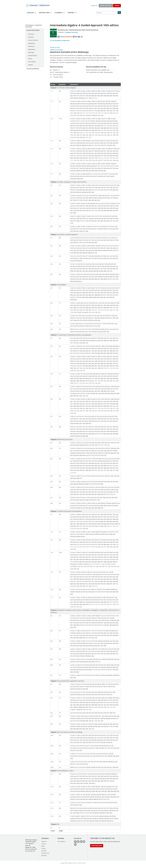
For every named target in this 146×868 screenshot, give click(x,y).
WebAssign (40, 5)
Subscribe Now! (97, 846)
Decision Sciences (33, 40)
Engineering (32, 43)
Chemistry (31, 37)
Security (44, 851)
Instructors (44, 13)
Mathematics (32, 49)
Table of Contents (56, 50)
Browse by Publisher (33, 69)
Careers (44, 844)
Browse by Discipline (33, 30)
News (43, 846)
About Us (44, 841)
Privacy (43, 848)
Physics (30, 59)
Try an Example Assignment (60, 40)
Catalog (30, 13)
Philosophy (31, 52)
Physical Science (33, 56)
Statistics (31, 65)
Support (71, 13)
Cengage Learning (71, 32)
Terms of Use (55, 47)
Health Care (31, 46)
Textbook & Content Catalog (34, 26)
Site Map (44, 855)
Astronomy (31, 34)
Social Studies (32, 62)
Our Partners (61, 841)
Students (59, 13)
